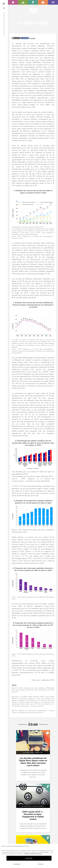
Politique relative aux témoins (33, 854)
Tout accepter (29, 858)
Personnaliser (17, 864)
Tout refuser (40, 864)
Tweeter (32, 38)
